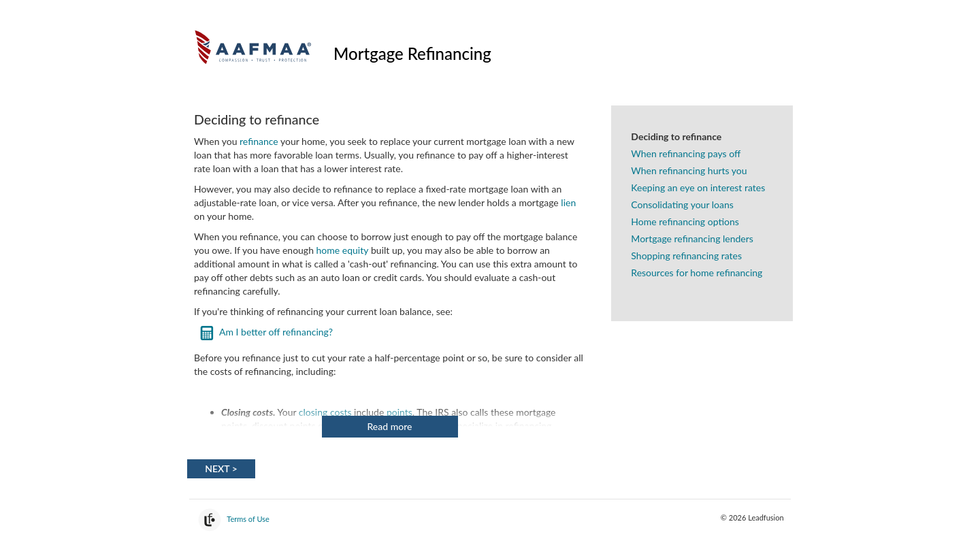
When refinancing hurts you (689, 170)
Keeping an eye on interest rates (698, 187)
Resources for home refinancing (697, 273)
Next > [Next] (221, 468)
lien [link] (568, 202)
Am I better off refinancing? (276, 332)
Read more (390, 426)
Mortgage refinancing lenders (692, 238)
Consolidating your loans (682, 204)
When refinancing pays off (686, 153)
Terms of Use (248, 519)
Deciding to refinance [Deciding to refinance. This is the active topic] (676, 136)
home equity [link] (343, 250)
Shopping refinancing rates (686, 256)
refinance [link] (259, 141)
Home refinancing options (685, 221)
